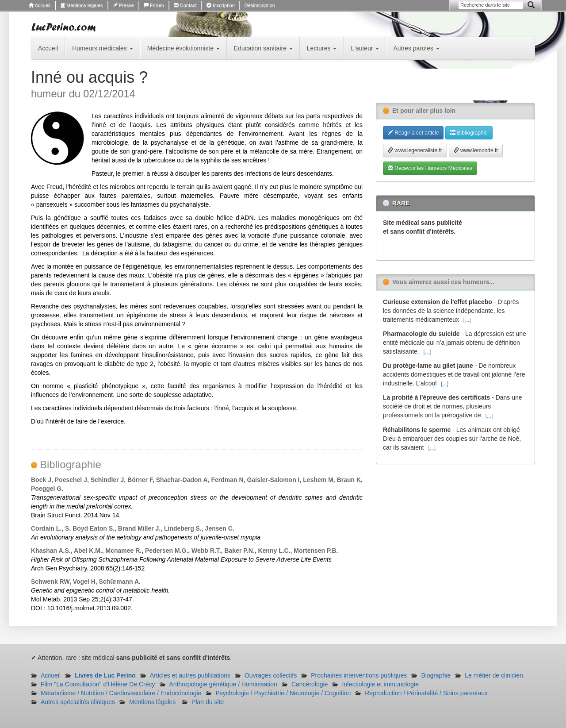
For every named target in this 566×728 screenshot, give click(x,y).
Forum (154, 5)
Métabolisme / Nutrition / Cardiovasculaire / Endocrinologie (121, 693)
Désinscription (260, 5)
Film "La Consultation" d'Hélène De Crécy (98, 684)
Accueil (40, 5)
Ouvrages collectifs (271, 675)
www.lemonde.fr (476, 150)
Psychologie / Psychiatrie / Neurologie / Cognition (283, 693)
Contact (185, 5)
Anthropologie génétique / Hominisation (223, 684)
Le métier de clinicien (494, 675)
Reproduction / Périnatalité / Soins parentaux (426, 693)
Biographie (436, 675)
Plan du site (208, 702)
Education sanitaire (263, 48)
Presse (123, 5)
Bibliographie (469, 133)
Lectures (322, 48)
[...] (467, 320)
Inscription (221, 5)
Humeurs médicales (103, 48)
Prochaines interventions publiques (359, 675)
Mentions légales (82, 5)
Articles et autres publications (190, 675)
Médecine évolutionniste (184, 48)
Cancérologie (310, 684)
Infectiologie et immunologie (380, 684)
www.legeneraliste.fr (415, 150)
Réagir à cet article (413, 133)
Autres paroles (416, 48)
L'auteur (365, 48)
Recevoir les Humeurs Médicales (430, 168)
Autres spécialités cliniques (78, 702)
